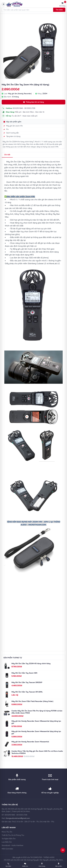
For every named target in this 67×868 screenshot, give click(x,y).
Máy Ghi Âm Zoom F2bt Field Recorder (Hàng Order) (32, 701)
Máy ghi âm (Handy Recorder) (20, 94)
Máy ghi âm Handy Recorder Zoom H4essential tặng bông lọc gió (36, 732)
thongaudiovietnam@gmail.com (18, 818)
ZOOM (45, 94)
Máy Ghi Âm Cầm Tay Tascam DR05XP (27, 682)
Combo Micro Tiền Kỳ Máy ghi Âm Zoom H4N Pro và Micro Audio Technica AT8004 (37, 752)
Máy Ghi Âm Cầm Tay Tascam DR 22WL (27, 692)
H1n (20, 173)
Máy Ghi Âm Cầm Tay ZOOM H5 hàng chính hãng (31, 663)
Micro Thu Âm (7, 832)
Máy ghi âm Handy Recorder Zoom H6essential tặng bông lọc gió (36, 722)
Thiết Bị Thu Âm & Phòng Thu (13, 835)
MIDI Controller (7, 849)
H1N (40, 522)
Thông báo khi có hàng (34, 102)
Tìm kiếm (59, 10)
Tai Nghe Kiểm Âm (9, 839)
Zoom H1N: (30, 197)
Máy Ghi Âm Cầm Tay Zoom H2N (24, 673)
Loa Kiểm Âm (7, 842)
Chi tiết (7, 155)
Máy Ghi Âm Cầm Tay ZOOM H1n (21, 162)
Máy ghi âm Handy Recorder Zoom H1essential (30, 742)
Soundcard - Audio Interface (12, 845)
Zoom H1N (11, 182)
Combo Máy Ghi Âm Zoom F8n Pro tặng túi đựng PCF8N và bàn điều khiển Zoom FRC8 (37, 712)
